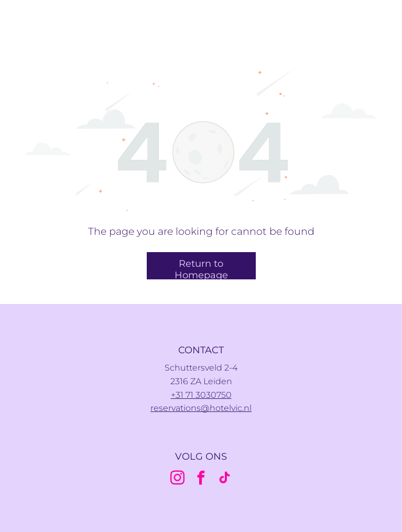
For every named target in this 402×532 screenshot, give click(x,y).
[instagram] (178, 479)
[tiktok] (225, 479)
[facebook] (201, 479)
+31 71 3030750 (201, 395)
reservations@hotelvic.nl (201, 408)
